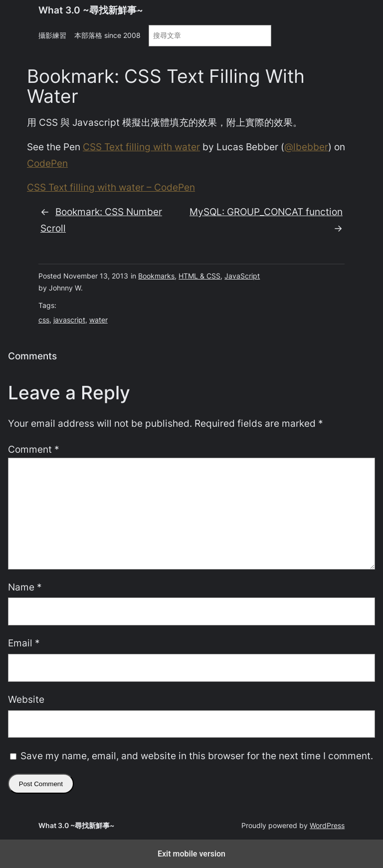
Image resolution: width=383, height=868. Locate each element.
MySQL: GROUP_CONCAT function (266, 212)
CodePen (47, 163)
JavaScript (242, 276)
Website (26, 699)
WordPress (327, 825)
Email (24, 643)
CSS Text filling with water (141, 147)
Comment (34, 449)
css (44, 320)
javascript (69, 320)
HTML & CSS (199, 276)
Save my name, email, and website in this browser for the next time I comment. (197, 756)
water (98, 320)
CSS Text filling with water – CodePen (111, 187)
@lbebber (306, 147)
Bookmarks (156, 276)
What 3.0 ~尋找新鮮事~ (91, 10)
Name (25, 587)
